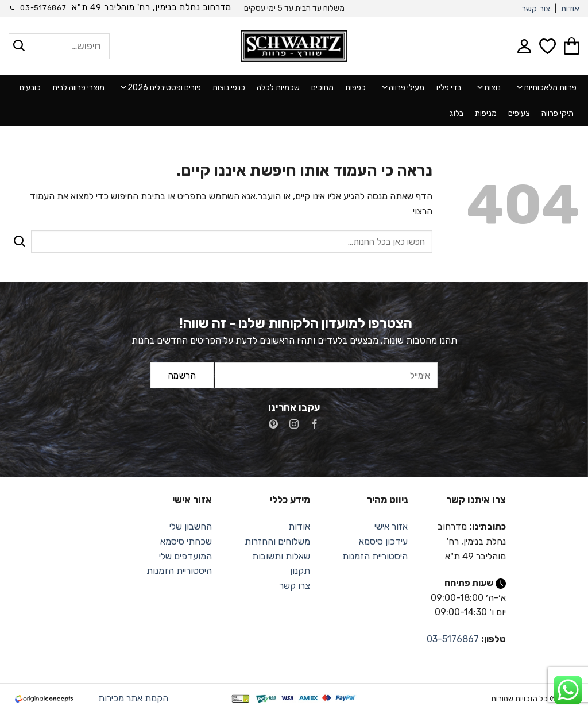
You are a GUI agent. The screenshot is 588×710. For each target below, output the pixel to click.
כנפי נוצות (229, 88)
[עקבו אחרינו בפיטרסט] (273, 425)
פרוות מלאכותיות (544, 88)
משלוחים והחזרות (277, 541)
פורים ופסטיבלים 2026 (158, 88)
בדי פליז (448, 88)
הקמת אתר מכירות (133, 698)
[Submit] (20, 242)
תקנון (300, 571)
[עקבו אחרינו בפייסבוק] (315, 425)
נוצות (487, 88)
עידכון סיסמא (383, 541)
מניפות (486, 113)
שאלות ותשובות (281, 556)
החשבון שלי (191, 526)
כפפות (355, 88)
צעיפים (519, 113)
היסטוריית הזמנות (375, 556)
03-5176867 (453, 639)
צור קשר (536, 9)
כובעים (30, 88)
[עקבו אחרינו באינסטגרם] (294, 425)
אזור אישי (391, 526)
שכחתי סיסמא (186, 541)
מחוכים (322, 88)
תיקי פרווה (558, 113)
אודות (570, 9)
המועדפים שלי (185, 556)
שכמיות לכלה (278, 88)
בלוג (457, 113)
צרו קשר (295, 586)
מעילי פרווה (401, 88)
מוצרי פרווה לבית (78, 88)
